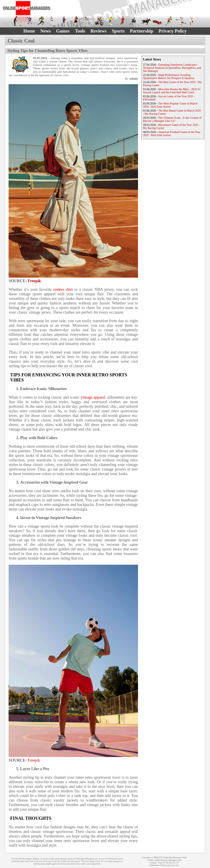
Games (63, 31)
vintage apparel (93, 397)
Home (29, 31)
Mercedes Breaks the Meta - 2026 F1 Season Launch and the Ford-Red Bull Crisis (172, 91)
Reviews (99, 31)
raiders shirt (63, 289)
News (45, 31)
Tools (80, 31)
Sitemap (153, 863)
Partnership (142, 31)
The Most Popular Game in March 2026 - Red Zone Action (170, 105)
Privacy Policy (173, 31)
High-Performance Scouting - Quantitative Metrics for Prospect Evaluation (169, 76)
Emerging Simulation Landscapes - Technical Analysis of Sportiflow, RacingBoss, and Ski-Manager (172, 68)
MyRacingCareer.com (170, 865)
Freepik (34, 281)
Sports (118, 31)
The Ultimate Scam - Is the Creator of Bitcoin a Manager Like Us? (172, 119)
